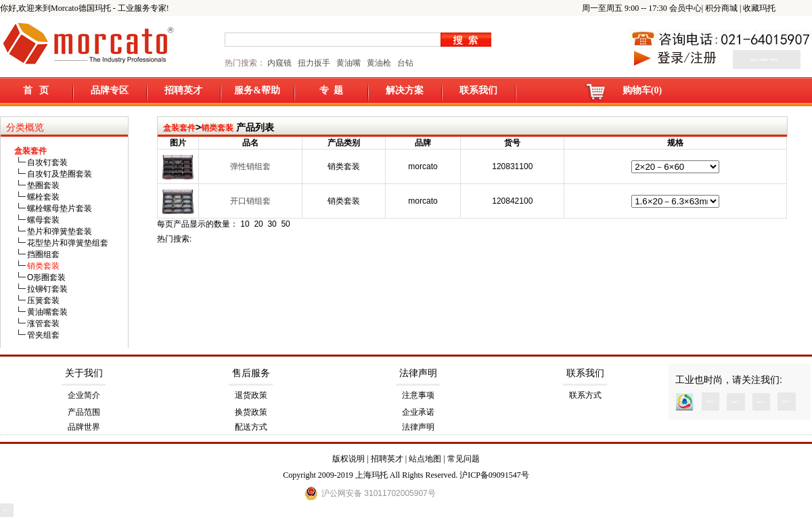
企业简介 (84, 395)
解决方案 (405, 90)
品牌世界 (84, 427)
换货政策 (251, 412)
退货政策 (251, 395)
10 (245, 224)
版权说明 (348, 459)
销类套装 (217, 128)
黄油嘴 (348, 63)
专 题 (331, 90)
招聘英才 (183, 90)
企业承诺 (418, 412)
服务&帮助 (257, 90)
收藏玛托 (759, 8)
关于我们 (84, 373)
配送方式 (251, 427)
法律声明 (418, 373)
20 (258, 224)
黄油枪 (379, 63)
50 (285, 224)
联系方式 (585, 395)
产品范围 (84, 412)
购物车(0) (642, 90)
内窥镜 (279, 63)
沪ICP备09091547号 (494, 475)
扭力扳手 (314, 63)
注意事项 (418, 395)
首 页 (36, 90)
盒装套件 (179, 128)
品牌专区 (110, 90)
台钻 (404, 63)
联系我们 (478, 90)
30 (272, 224)
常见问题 (464, 459)
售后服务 (251, 373)
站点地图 (425, 459)
